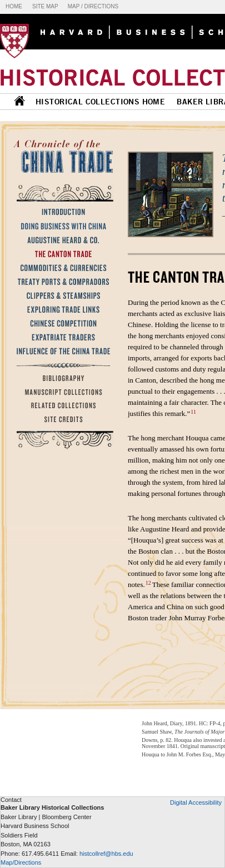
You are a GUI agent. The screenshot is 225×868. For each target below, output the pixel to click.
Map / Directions (93, 6)
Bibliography (62, 378)
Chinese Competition (62, 323)
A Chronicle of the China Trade (64, 155)
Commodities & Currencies (62, 268)
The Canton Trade (62, 254)
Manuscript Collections (62, 392)
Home (14, 6)
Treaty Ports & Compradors (62, 282)
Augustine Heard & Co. (62, 240)
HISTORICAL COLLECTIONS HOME (100, 102)
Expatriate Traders (62, 337)
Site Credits (62, 420)
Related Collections (62, 406)
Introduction (62, 212)
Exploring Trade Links (62, 309)
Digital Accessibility (196, 802)
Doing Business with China (62, 226)
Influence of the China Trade (62, 351)
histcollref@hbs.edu (106, 854)
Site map (45, 6)
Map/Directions (21, 862)
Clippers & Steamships (62, 295)
